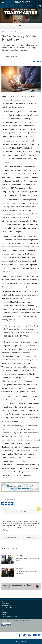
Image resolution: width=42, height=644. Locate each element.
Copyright (4, 610)
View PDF (27, 21)
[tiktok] (35, 61)
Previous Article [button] (11, 537)
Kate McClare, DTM (10, 56)
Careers (4, 614)
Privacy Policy (5, 604)
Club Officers (5, 32)
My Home (13, 6)
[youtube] (38, 61)
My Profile (29, 6)
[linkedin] (36, 61)
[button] (21, 511)
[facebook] (33, 61)
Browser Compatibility (7, 608)
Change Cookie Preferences (9, 616)
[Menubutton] (3, 2)
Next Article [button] (31, 537)
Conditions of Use (6, 606)
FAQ (3, 602)
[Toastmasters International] (21, 2)
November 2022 (16, 32)
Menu (21, 26)
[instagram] (40, 61)
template (27, 356)
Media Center (5, 612)
